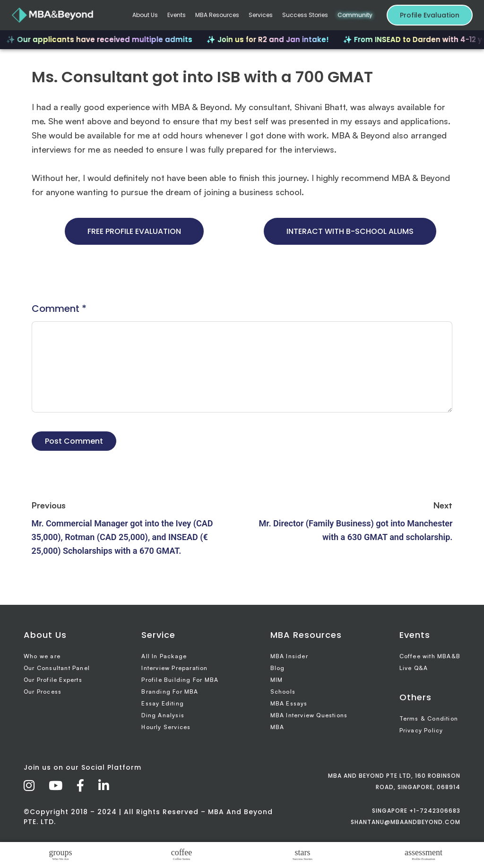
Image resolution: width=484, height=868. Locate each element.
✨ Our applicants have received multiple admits (103, 39)
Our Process (43, 692)
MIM (277, 680)
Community (355, 15)
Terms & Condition (429, 718)
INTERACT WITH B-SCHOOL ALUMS (350, 231)
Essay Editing (163, 703)
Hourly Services (166, 727)
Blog (278, 668)
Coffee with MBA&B (430, 656)
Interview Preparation (174, 668)
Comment (59, 309)
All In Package (164, 656)
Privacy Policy (421, 730)
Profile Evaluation (430, 15)
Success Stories (305, 15)
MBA (277, 727)
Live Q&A (414, 668)
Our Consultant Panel (57, 668)
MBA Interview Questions (309, 715)
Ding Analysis (163, 715)
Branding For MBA (170, 692)
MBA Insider (289, 656)
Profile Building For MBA (180, 680)
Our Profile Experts (53, 680)
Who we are (42, 656)
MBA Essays (289, 703)
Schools (283, 692)
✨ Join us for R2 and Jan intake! (272, 39)
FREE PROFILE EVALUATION (134, 231)
